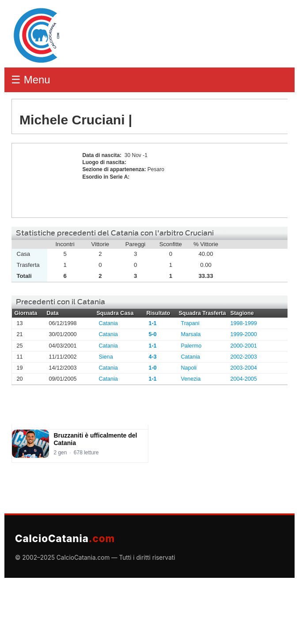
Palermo (191, 346)
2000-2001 (244, 346)
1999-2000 (244, 334)
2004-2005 (244, 379)
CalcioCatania (65, 538)
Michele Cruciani (45, 180)
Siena (106, 357)
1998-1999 (244, 323)
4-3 (152, 357)
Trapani (190, 323)
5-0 (152, 334)
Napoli (189, 368)
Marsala (191, 334)
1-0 (152, 368)
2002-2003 (244, 357)
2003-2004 (244, 368)
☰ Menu (31, 80)
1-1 (152, 323)
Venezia (191, 379)
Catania (108, 323)
